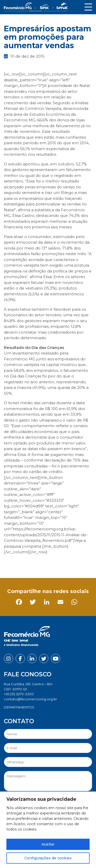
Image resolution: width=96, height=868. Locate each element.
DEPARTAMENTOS (19, 707)
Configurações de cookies (48, 858)
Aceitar (48, 844)
